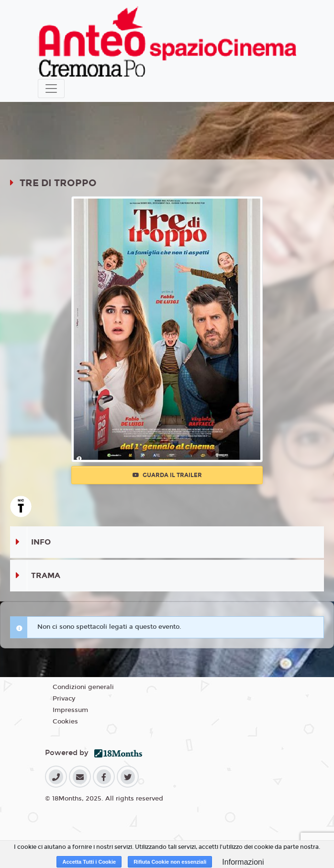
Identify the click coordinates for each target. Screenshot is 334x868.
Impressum (70, 710)
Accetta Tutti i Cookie (89, 862)
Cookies (65, 722)
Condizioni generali (83, 687)
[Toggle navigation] (51, 89)
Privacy (64, 699)
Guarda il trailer (167, 475)
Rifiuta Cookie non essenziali (170, 862)
